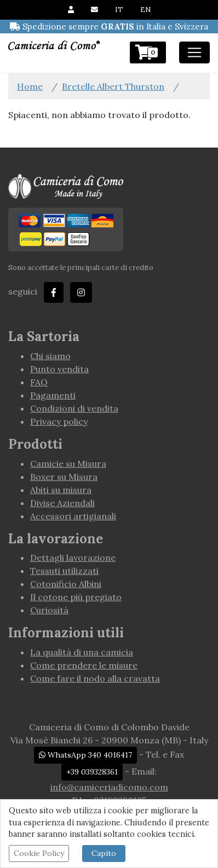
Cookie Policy (39, 853)
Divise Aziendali (62, 503)
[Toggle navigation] (194, 52)
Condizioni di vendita (74, 408)
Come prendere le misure (84, 665)
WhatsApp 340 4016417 (85, 755)
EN (145, 10)
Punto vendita (59, 369)
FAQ (39, 382)
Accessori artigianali (73, 516)
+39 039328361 (92, 772)
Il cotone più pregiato (76, 597)
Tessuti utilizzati (64, 571)
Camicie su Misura (68, 464)
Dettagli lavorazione (73, 558)
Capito (104, 853)
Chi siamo (50, 356)
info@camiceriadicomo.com (109, 787)
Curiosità (49, 610)
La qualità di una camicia (82, 652)
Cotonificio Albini (66, 584)
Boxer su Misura (64, 477)
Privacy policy (59, 421)
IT (119, 10)
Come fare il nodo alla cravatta (95, 678)
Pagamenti (53, 395)
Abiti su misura (61, 490)
